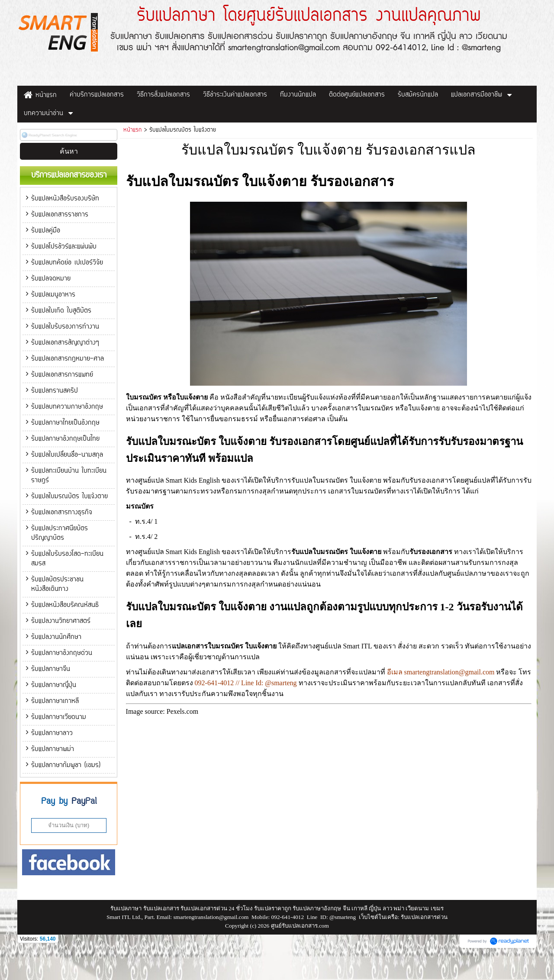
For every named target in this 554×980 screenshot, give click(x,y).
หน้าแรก (132, 130)
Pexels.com (182, 711)
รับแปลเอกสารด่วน (424, 945)
